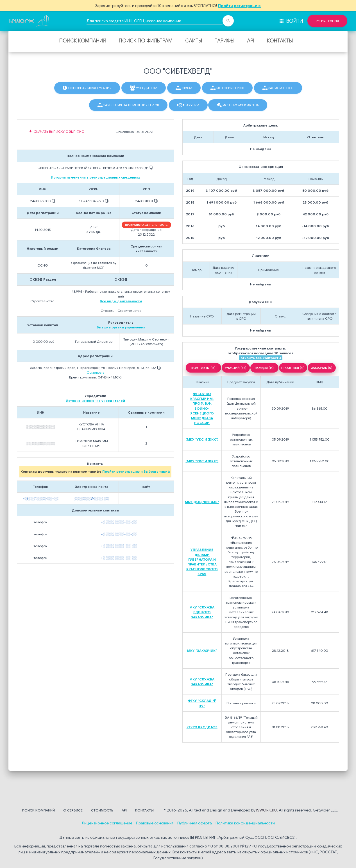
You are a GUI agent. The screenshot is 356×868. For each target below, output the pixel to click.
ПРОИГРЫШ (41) (293, 368)
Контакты (280, 41)
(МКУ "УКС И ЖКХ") (202, 439)
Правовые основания (155, 823)
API (251, 41)
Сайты (194, 41)
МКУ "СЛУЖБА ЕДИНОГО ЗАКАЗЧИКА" (202, 612)
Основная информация (87, 88)
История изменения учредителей (95, 401)
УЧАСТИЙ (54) (236, 368)
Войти (291, 21)
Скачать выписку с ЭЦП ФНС (56, 132)
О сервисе (73, 810)
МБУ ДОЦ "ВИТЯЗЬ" (202, 502)
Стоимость (102, 810)
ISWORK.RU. (267, 810)
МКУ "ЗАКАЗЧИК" (202, 651)
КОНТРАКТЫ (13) (203, 368)
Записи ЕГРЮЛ (278, 88)
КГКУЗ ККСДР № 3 (202, 727)
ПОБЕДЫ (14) (264, 368)
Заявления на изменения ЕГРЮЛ (128, 105)
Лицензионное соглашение (107, 823)
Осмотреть (95, 372)
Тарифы (225, 41)
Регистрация (327, 21)
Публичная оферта (195, 823)
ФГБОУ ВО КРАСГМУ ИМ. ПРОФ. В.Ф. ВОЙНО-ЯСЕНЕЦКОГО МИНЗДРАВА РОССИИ (202, 408)
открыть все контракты (261, 358)
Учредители (144, 88)
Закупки (188, 105)
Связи (184, 88)
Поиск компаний (83, 41)
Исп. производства (238, 105)
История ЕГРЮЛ (227, 88)
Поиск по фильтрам (146, 41)
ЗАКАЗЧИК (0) (322, 368)
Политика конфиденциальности (245, 823)
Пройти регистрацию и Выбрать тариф (136, 471)
